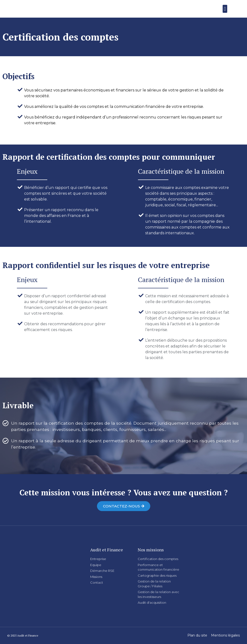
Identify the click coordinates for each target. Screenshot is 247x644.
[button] (225, 9)
